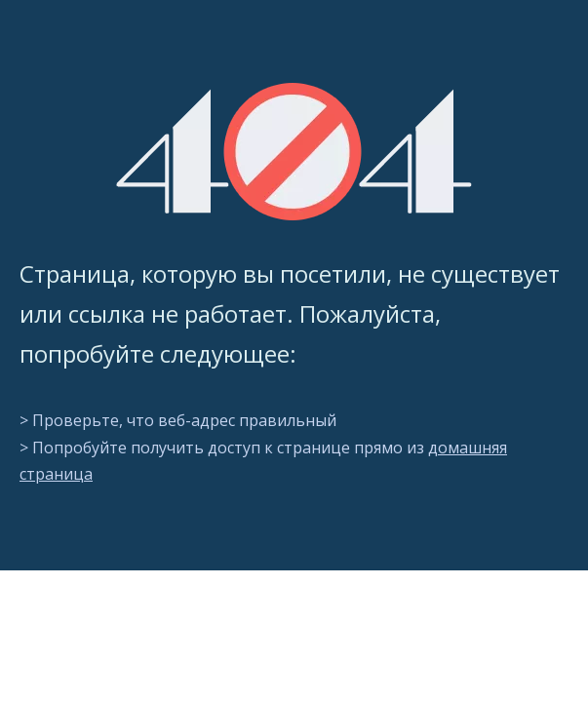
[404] (294, 152)
